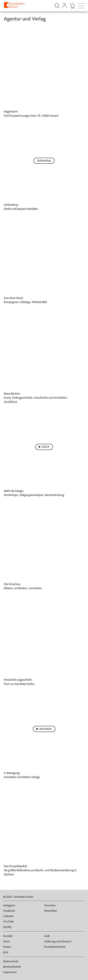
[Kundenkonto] (65, 6)
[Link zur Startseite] (15, 6)
